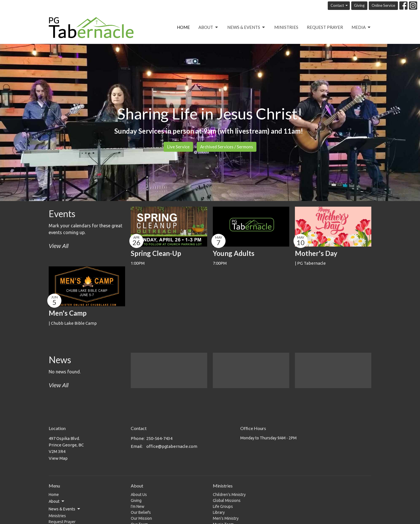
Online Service (383, 5)
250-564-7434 (159, 438)
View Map (58, 458)
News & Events (247, 27)
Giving (359, 5)
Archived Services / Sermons (227, 147)
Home (183, 27)
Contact (339, 6)
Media (361, 27)
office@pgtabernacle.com (172, 446)
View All (59, 246)
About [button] (57, 501)
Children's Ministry (229, 495)
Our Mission (141, 518)
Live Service (178, 147)
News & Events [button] (65, 509)
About (209, 27)
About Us (139, 495)
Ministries (286, 27)
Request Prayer (325, 27)
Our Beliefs (141, 512)
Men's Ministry (226, 518)
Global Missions (227, 501)
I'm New (138, 506)
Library (219, 512)
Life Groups (223, 506)
